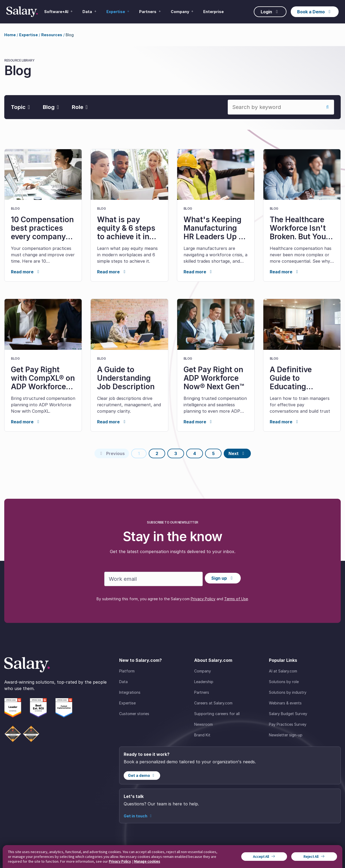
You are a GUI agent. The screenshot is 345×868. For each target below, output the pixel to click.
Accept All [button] (261, 857)
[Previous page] (112, 453)
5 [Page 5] (213, 453)
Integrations (130, 692)
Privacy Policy (203, 599)
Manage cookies (147, 861)
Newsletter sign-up (286, 735)
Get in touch (138, 816)
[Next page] (237, 453)
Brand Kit (202, 735)
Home (10, 35)
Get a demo (142, 775)
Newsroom (203, 724)
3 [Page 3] (176, 453)
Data (123, 682)
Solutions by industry (288, 692)
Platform (127, 671)
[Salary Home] (22, 12)
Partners (202, 692)
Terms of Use (236, 599)
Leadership (204, 682)
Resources (52, 35)
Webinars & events (285, 703)
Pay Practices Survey (288, 724)
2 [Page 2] (157, 453)
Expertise (28, 35)
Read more (26, 272)
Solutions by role (284, 682)
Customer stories (134, 714)
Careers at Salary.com (213, 703)
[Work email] (153, 579)
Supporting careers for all (217, 714)
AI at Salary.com (283, 671)
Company (203, 671)
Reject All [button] (311, 857)
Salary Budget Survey (288, 714)
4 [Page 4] (195, 453)
